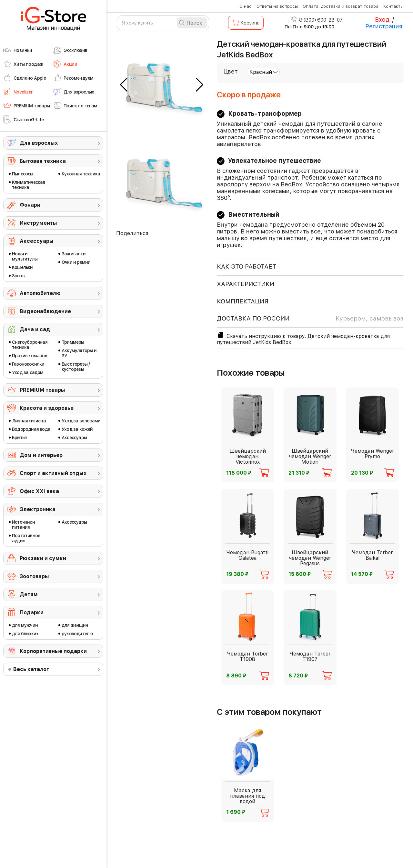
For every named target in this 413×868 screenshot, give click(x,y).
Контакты (393, 6)
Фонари (30, 205)
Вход (382, 20)
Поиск (194, 23)
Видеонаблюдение (45, 311)
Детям (29, 594)
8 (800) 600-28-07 (317, 20)
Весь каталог (31, 669)
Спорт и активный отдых (53, 473)
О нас (246, 6)
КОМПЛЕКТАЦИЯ (243, 301)
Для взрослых (39, 143)
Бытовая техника (43, 161)
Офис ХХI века (39, 491)
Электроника (38, 509)
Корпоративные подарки (53, 651)
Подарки (32, 612)
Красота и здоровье (47, 408)
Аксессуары (37, 241)
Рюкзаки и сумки (43, 558)
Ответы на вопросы (277, 6)
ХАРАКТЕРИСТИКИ (246, 284)
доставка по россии (310, 319)
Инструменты (38, 223)
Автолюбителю (40, 293)
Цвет (231, 71)
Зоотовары (34, 576)
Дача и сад (35, 329)
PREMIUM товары (42, 390)
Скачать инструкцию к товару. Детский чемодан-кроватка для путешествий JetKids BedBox (303, 338)
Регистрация (384, 26)
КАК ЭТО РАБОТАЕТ (247, 266)
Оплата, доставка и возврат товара (341, 6)
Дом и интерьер (41, 455)
